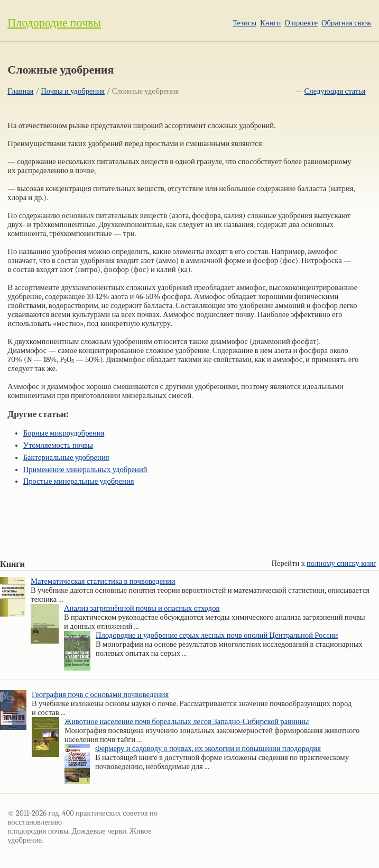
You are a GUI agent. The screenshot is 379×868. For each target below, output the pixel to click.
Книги (270, 23)
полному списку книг (341, 563)
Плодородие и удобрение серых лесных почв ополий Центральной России (217, 635)
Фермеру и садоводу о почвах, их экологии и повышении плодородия (208, 749)
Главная (20, 91)
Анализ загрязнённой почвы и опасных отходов (142, 608)
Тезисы (244, 23)
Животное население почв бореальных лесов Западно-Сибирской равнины (187, 722)
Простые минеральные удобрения (79, 481)
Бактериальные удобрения (66, 458)
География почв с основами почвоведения (100, 695)
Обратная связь (346, 23)
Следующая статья (335, 91)
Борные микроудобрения (64, 433)
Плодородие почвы (54, 23)
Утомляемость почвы (58, 445)
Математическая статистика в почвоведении (103, 581)
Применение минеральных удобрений (85, 470)
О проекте (301, 23)
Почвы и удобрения (73, 91)
